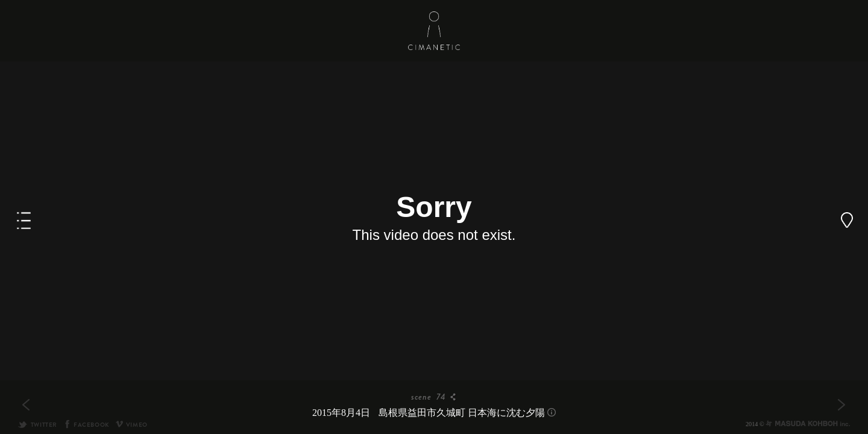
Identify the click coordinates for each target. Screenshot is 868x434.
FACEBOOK (86, 425)
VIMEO (132, 425)
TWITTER (37, 425)
